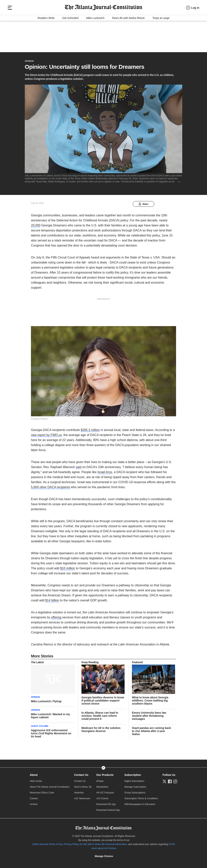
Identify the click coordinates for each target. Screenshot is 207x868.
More (30, 185)
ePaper (100, 779)
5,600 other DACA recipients (50, 485)
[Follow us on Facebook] (170, 780)
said (78, 465)
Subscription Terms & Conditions (141, 797)
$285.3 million (90, 428)
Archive (34, 803)
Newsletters (102, 785)
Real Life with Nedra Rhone (128, 47)
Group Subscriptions (135, 791)
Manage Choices (104, 854)
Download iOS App (106, 803)
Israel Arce (105, 470)
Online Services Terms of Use (48, 842)
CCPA (172, 842)
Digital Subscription (134, 779)
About (34, 773)
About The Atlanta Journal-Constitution (50, 785)
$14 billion (52, 599)
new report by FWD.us (46, 433)
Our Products (105, 773)
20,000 (36, 224)
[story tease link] (53, 678)
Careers (34, 797)
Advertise (79, 791)
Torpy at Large (161, 47)
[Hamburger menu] (10, 33)
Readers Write (46, 47)
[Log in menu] (193, 33)
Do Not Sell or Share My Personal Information (103, 842)
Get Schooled (70, 47)
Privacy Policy (71, 842)
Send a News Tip (83, 785)
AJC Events (102, 797)
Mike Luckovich (95, 47)
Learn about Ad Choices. (104, 847)
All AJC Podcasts (105, 791)
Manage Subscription (135, 785)
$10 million (68, 567)
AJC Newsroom (82, 797)
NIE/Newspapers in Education (140, 803)
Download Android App (108, 808)
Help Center (36, 779)
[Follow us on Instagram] (175, 780)
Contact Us (81, 773)
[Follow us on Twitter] (164, 780)
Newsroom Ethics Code (42, 791)
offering (56, 616)
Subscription (133, 773)
